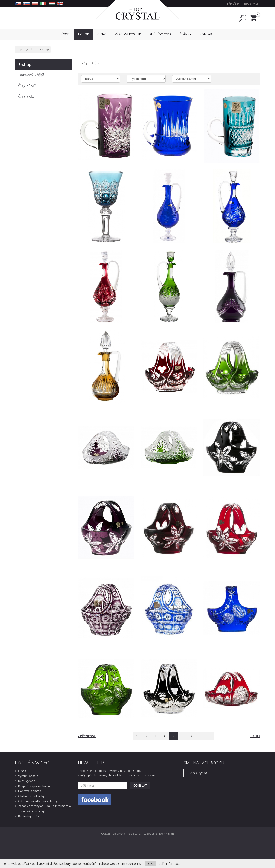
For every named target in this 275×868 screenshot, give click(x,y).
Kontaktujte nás (29, 816)
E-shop (44, 49)
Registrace (251, 4)
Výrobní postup (28, 776)
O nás (22, 771)
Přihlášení (234, 4)
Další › (255, 736)
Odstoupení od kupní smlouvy (38, 801)
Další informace (169, 864)
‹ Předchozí (87, 736)
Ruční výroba (27, 781)
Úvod (65, 34)
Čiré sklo (26, 96)
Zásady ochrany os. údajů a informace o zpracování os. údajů (45, 808)
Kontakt (207, 34)
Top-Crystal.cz (26, 49)
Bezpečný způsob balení (34, 786)
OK (150, 864)
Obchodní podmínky (31, 796)
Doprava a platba (30, 791)
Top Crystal (198, 773)
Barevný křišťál (32, 75)
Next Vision (167, 834)
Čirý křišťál (28, 85)
